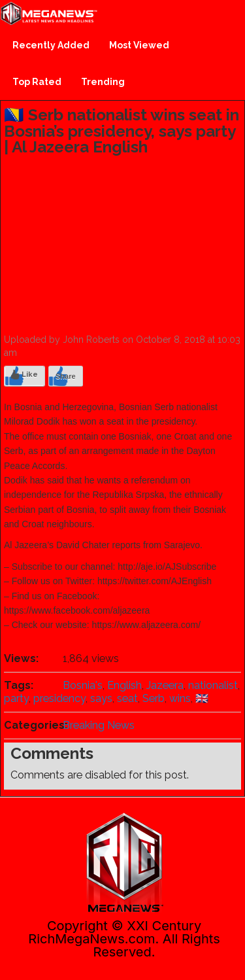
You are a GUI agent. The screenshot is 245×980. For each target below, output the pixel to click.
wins (180, 698)
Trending (103, 82)
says (101, 698)
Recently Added (51, 45)
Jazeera (165, 685)
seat (127, 698)
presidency (59, 698)
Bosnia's (83, 685)
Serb (154, 698)
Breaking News (99, 725)
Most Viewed (139, 45)
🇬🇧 (202, 698)
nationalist (213, 685)
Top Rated (37, 82)
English (124, 685)
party (16, 698)
